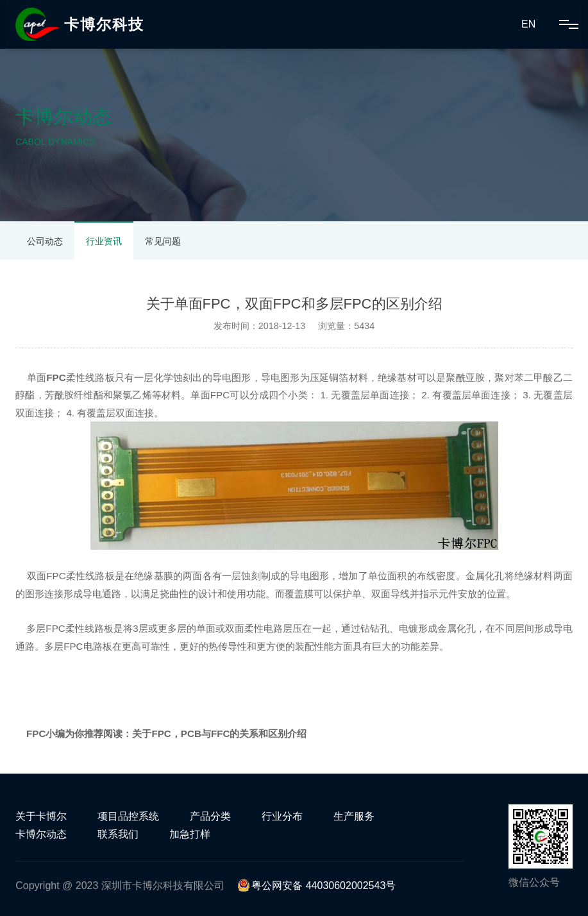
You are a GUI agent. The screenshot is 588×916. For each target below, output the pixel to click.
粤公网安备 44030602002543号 (316, 886)
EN (528, 24)
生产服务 (354, 816)
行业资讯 (104, 241)
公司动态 (45, 241)
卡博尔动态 (41, 834)
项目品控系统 (128, 816)
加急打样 (190, 834)
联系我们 (118, 834)
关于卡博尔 (41, 816)
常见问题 (163, 241)
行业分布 (282, 816)
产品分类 (210, 816)
